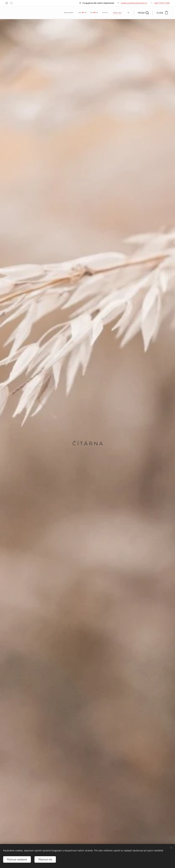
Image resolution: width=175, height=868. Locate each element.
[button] (143, 13)
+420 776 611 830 (162, 3)
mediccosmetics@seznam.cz (134, 3)
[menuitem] (96, 13)
